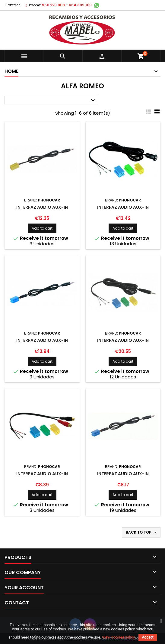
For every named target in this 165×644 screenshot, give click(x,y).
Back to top (142, 532)
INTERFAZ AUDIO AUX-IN (42, 207)
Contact (12, 5)
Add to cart (42, 228)
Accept (148, 637)
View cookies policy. (119, 637)
